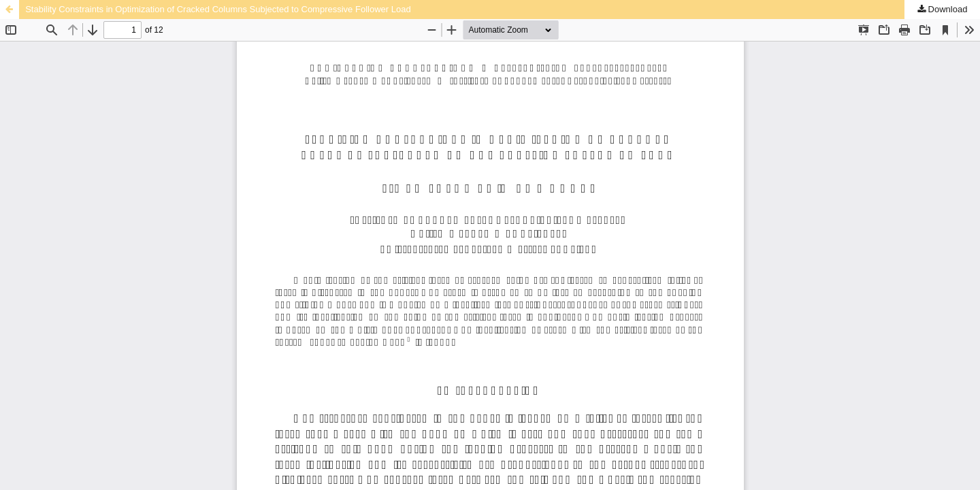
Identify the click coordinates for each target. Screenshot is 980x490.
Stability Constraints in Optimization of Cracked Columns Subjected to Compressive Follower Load (218, 9)
